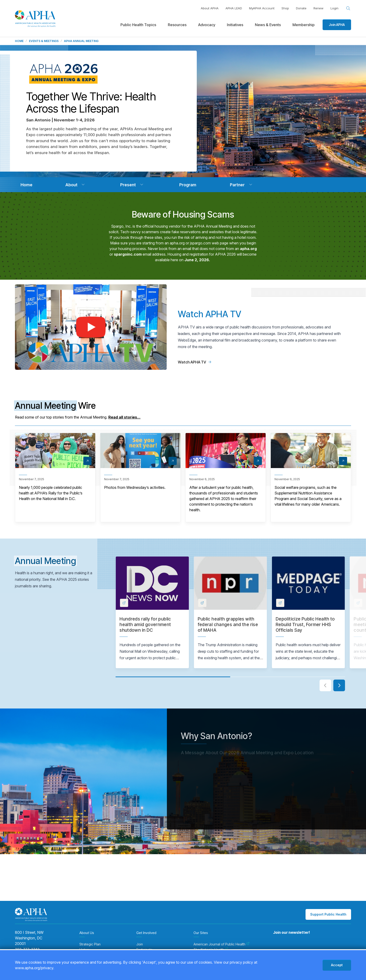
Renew (318, 8)
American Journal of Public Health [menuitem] (222, 944)
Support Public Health (328, 914)
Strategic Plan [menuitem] (90, 944)
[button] (83, 185)
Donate (301, 8)
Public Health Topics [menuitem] (138, 25)
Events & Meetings (44, 41)
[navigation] (26, 185)
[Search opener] (348, 8)
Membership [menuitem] (304, 25)
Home (19, 41)
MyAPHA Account (262, 8)
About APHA (210, 8)
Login (334, 8)
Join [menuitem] (140, 944)
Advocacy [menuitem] (207, 25)
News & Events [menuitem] (268, 25)
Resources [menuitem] (177, 25)
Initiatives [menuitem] (235, 25)
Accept (337, 965)
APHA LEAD (234, 8)
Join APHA (337, 25)
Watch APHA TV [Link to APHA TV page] (195, 362)
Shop (285, 8)
